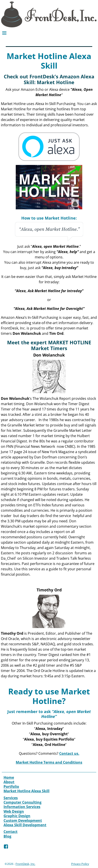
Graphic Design (17, 816)
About (9, 782)
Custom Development (23, 820)
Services (11, 798)
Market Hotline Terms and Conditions (49, 762)
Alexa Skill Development (25, 825)
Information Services (22, 807)
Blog (7, 836)
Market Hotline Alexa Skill (26, 791)
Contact (11, 832)
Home (9, 777)
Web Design (14, 811)
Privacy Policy (80, 864)
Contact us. (69, 753)
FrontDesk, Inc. (25, 864)
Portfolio (11, 787)
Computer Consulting (23, 802)
